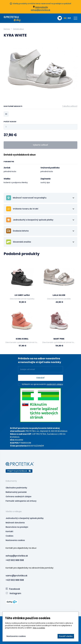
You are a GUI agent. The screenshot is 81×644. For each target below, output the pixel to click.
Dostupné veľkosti (40, 107)
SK (65, 18)
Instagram (13, 593)
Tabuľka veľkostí (70, 106)
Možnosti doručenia (15, 523)
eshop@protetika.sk (40, 10)
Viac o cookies (39, 628)
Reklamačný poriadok (16, 492)
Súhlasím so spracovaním (42, 384)
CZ (69, 18)
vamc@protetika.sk (17, 576)
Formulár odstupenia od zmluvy (21, 501)
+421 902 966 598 (15, 560)
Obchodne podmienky (16, 488)
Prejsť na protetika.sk (19, 471)
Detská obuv (18, 29)
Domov (7, 29)
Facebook (13, 589)
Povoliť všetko (66, 636)
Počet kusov (10, 122)
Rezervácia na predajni (17, 527)
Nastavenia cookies (15, 540)
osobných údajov (55, 384)
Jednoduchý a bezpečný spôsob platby (25, 518)
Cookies (9, 536)
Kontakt (9, 531)
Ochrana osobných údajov (19, 497)
